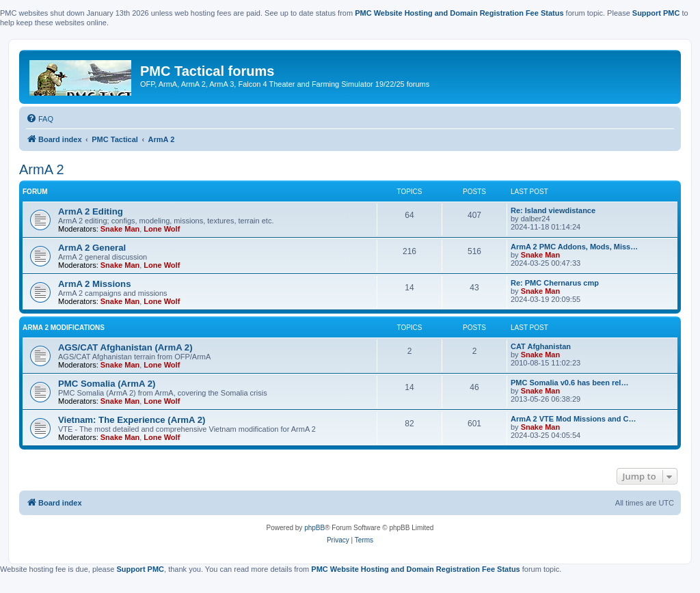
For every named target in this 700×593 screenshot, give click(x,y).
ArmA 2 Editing (91, 211)
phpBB (314, 528)
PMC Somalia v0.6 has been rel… (569, 383)
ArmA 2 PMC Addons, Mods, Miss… (574, 247)
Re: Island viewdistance (553, 210)
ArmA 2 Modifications (64, 328)
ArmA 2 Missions (95, 284)
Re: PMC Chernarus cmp (555, 283)
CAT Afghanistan (541, 346)
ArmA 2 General (92, 248)
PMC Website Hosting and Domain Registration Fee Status (459, 13)
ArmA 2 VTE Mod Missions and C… (574, 419)
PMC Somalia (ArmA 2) (107, 384)
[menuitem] (40, 119)
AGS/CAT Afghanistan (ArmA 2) (125, 347)
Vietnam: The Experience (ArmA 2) (132, 420)
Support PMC (656, 13)
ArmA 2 (42, 169)
